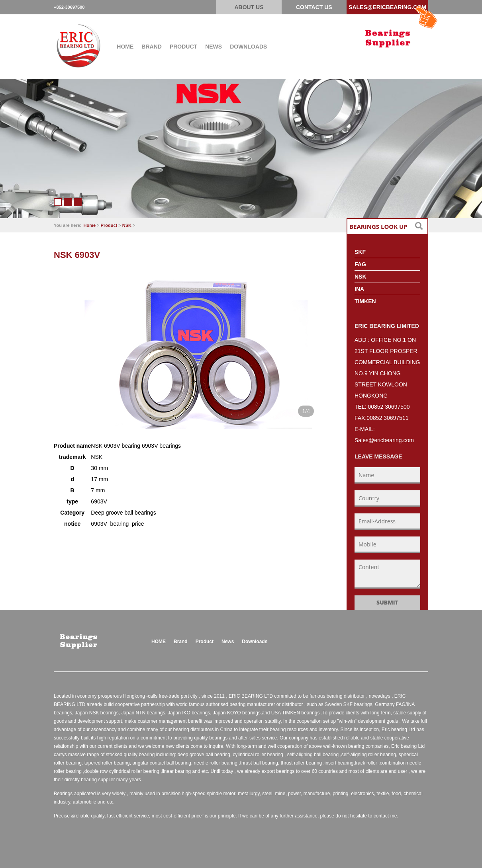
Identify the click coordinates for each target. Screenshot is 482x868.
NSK (127, 225)
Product (109, 225)
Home (90, 225)
